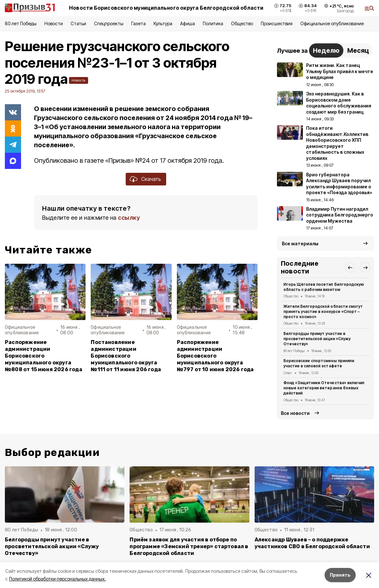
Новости (53, 23)
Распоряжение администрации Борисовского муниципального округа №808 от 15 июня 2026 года (44, 356)
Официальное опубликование (332, 23)
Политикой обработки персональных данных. (57, 579)
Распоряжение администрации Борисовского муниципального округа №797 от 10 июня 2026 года (215, 356)
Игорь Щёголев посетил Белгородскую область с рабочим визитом (324, 287)
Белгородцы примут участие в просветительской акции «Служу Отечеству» (317, 339)
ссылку (129, 218)
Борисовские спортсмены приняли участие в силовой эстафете (319, 363)
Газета (138, 23)
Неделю (326, 50)
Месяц (358, 50)
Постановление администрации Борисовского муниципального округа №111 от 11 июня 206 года (126, 356)
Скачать (151, 179)
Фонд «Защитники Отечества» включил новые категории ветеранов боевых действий (324, 388)
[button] (350, 267)
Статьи (78, 23)
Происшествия (277, 23)
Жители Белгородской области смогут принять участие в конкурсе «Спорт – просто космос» (323, 311)
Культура (163, 23)
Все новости (295, 413)
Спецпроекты (109, 23)
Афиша (187, 23)
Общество (242, 23)
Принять (340, 575)
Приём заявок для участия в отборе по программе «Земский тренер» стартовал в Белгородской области (189, 546)
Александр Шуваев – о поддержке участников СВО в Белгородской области (312, 543)
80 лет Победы (21, 23)
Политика (213, 23)
